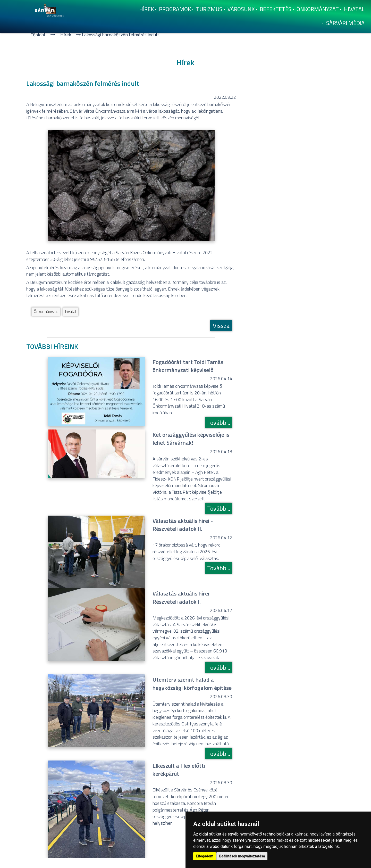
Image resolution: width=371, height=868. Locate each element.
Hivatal (354, 9)
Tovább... (219, 423)
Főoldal (38, 35)
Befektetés (276, 9)
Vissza (221, 326)
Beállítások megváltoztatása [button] (242, 856)
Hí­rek (146, 9)
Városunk (241, 9)
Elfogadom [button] (205, 856)
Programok (175, 9)
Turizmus (209, 9)
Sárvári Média (345, 23)
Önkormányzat (318, 9)
